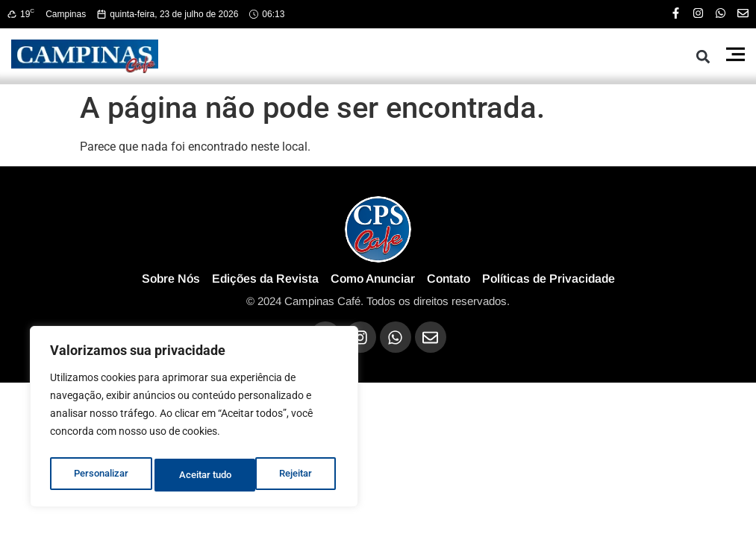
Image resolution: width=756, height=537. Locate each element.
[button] (703, 56)
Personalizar (100, 475)
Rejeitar (195, 475)
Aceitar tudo (289, 475)
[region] (194, 420)
